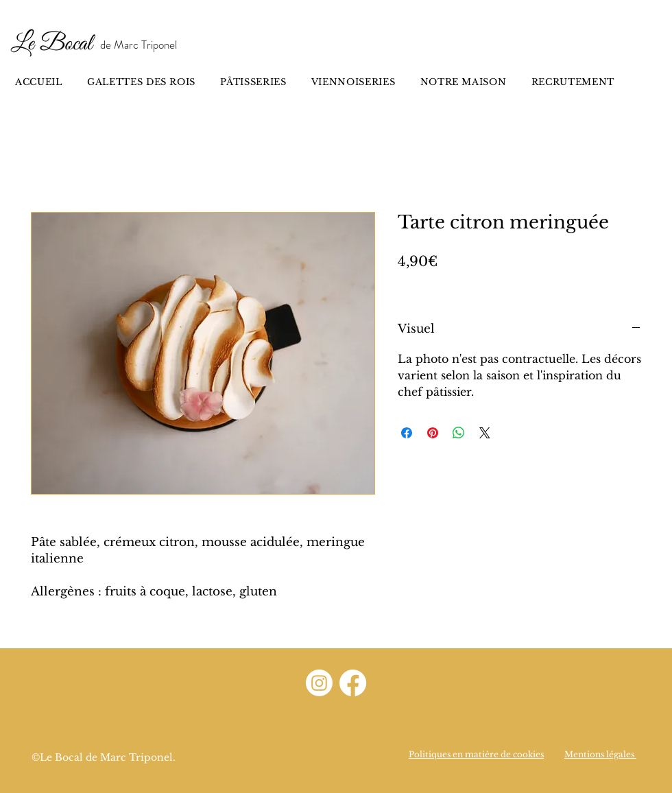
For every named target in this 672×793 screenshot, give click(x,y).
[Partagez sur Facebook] (407, 433)
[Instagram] (319, 683)
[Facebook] (353, 683)
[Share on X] (485, 433)
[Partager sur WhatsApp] (459, 433)
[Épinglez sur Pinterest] (433, 433)
